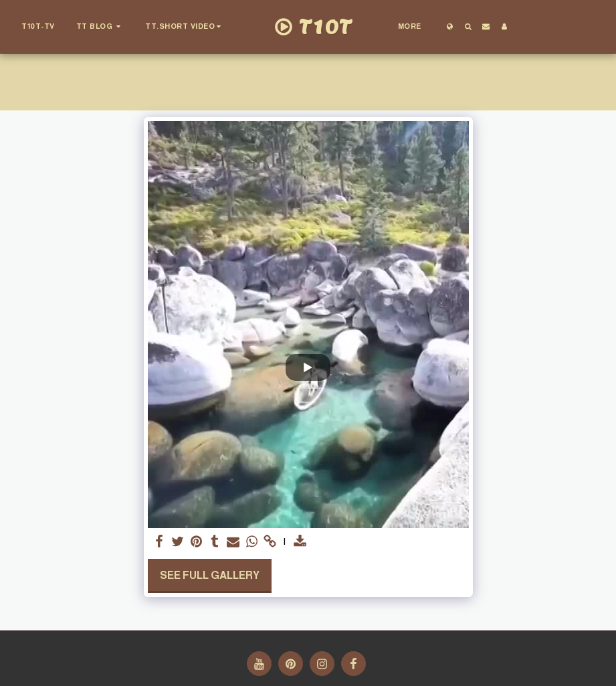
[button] (100, 27)
